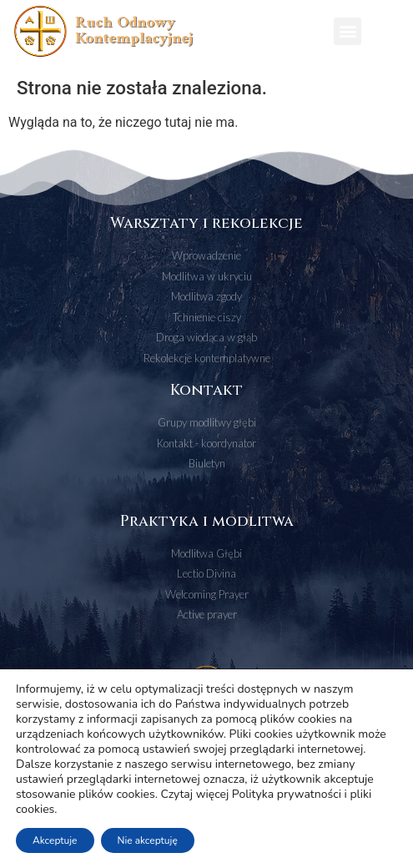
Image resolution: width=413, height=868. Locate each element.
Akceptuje (55, 840)
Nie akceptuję (148, 840)
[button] (348, 31)
